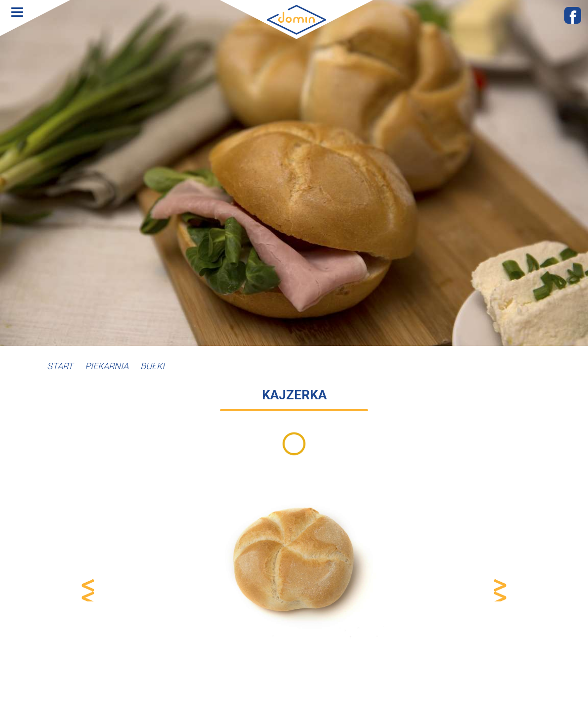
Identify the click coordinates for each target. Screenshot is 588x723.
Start (60, 366)
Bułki (152, 366)
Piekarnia (107, 366)
